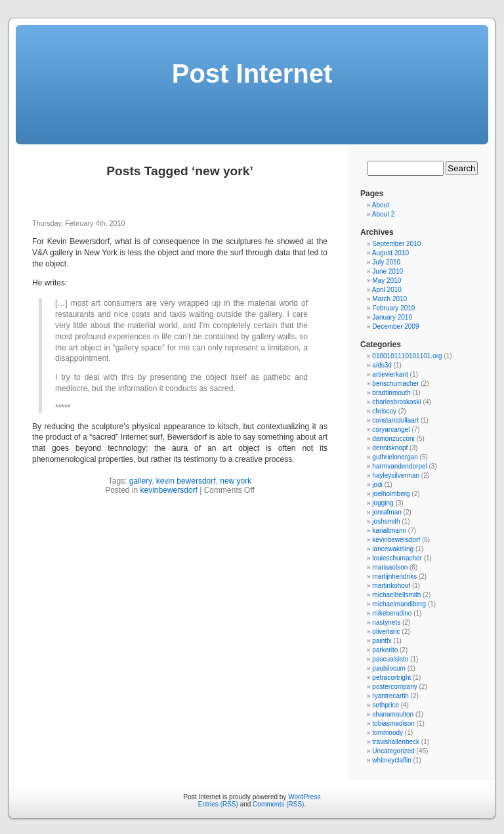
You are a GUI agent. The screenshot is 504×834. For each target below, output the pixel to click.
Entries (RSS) (218, 804)
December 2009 (395, 326)
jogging (383, 503)
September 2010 (396, 244)
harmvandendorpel (399, 466)
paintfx (382, 641)
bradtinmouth (391, 393)
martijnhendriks (394, 576)
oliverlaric (386, 632)
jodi (377, 485)
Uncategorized (393, 751)
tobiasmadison (393, 723)
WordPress (304, 797)
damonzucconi (393, 439)
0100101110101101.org (407, 356)
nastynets (386, 622)
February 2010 (393, 308)
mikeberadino (392, 613)
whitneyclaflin (391, 760)
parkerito (385, 650)
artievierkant (390, 374)
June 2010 (388, 271)
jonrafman (387, 512)
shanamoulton (393, 714)
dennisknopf (390, 448)
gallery (140, 481)
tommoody (388, 733)
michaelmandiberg (399, 604)
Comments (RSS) (278, 804)
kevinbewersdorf (169, 490)
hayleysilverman (396, 475)
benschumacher (395, 384)
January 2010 (392, 317)
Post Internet (252, 73)
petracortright (391, 678)
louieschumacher (397, 558)
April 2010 (387, 290)
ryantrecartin (390, 696)
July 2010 (386, 262)
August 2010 (390, 253)
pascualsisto (390, 659)
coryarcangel (391, 429)
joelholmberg (391, 494)
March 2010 (389, 299)
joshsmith (386, 521)
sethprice (386, 705)
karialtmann (389, 531)
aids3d (382, 365)
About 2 (383, 214)
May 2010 (387, 281)
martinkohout (391, 586)
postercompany (394, 687)
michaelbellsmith (396, 595)
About (381, 205)
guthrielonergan (395, 457)
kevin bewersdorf (186, 481)
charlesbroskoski (396, 402)
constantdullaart (395, 420)
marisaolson (390, 567)
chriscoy (384, 411)
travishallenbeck (396, 742)
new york (236, 481)
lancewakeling (393, 549)
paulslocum (389, 668)
